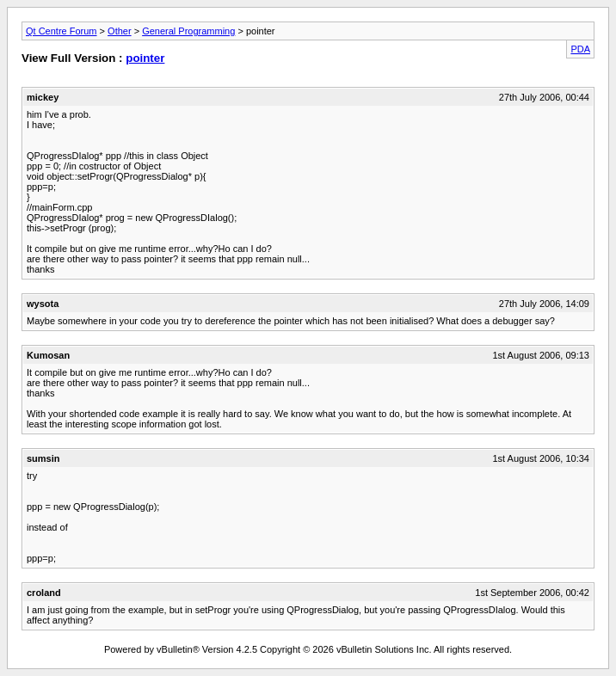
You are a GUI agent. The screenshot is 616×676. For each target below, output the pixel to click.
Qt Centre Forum (62, 31)
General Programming (188, 31)
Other (120, 31)
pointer (145, 58)
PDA (580, 49)
